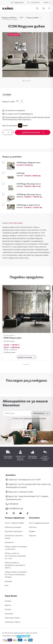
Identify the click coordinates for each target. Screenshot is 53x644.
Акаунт (46, 2)
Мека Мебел (18, 223)
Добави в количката (33, 132)
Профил (32, 531)
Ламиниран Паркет (13, 622)
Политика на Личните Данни (14, 537)
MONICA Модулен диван (12, 338)
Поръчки (32, 535)
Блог (7, 585)
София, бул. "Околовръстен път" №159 (24, 480)
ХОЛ (22, 18)
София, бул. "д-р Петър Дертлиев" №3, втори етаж (29, 484)
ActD (11, 223)
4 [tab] (28, 81)
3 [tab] (27, 81)
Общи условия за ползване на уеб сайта (16, 548)
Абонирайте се (41, 413)
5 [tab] (30, 81)
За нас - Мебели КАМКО (14, 523)
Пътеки (8, 609)
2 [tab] (25, 81)
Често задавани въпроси (39, 523)
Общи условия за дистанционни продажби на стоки (15, 556)
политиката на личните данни (35, 418)
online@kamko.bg (15, 508)
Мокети (8, 605)
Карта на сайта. (32, 633)
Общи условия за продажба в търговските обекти (15, 565)
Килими (8, 601)
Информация (17, 2)
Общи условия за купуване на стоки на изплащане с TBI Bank (16, 574)
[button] (49, 8)
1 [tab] (23, 81)
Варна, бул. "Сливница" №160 (21, 492)
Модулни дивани (33, 18)
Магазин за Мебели (9, 18)
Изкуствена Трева (12, 618)
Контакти (33, 527)
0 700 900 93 (34, 2)
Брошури (9, 581)
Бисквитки (9, 542)
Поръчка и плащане (13, 527)
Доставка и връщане (13, 531)
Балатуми (9, 614)
